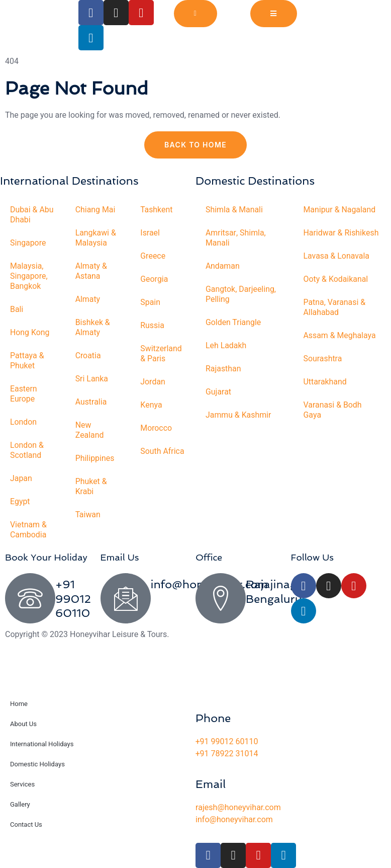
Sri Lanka (92, 379)
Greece (153, 256)
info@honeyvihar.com (234, 820)
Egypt (20, 502)
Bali (17, 309)
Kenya (151, 405)
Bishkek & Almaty (93, 328)
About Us (23, 724)
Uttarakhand (325, 382)
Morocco (156, 428)
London (24, 422)
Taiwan (88, 515)
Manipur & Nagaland (340, 210)
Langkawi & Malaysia (96, 238)
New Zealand (90, 430)
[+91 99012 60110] (30, 598)
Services (22, 784)
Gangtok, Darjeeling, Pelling (241, 294)
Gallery (20, 804)
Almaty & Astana (91, 271)
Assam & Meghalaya (340, 336)
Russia (152, 326)
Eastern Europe (24, 394)
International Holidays (42, 744)
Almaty (88, 299)
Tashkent (157, 210)
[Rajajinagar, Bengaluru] (221, 598)
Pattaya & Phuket (27, 361)
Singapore (28, 243)
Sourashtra (323, 359)
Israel (150, 233)
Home (19, 704)
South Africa (162, 451)
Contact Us (26, 824)
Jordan (153, 382)
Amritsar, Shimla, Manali (236, 238)
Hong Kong (30, 333)
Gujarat (218, 392)
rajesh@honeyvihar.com (238, 808)
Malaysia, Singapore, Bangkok (29, 276)
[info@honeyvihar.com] (126, 598)
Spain (150, 302)
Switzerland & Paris (161, 354)
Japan (21, 479)
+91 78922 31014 (227, 754)
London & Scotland (27, 450)
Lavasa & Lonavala (337, 256)
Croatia (88, 356)
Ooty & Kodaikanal (336, 279)
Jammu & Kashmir (239, 415)
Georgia (154, 279)
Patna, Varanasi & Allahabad (335, 307)
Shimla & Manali (234, 210)
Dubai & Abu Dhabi (32, 215)
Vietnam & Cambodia (28, 530)
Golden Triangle (233, 323)
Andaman (223, 266)
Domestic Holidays (37, 764)
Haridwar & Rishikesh (341, 233)
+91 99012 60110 (73, 599)
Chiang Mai (95, 210)
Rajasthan (223, 369)
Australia (91, 402)
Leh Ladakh (226, 346)
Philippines (95, 458)
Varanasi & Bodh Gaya (333, 410)
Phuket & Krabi (91, 487)
